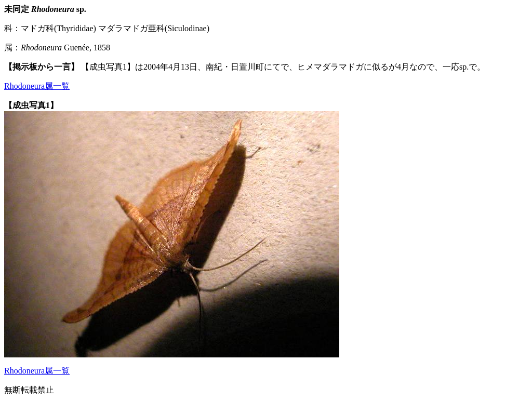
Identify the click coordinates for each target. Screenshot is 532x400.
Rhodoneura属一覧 (37, 86)
